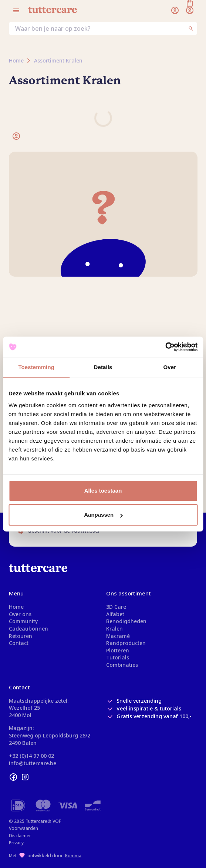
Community (23, 621)
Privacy (16, 843)
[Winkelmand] (190, 10)
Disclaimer (20, 836)
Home (16, 607)
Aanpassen (103, 515)
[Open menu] (16, 10)
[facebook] (13, 777)
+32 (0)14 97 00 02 (31, 756)
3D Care (116, 607)
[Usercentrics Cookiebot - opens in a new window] (165, 347)
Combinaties (122, 665)
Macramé (118, 636)
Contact (19, 643)
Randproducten (126, 643)
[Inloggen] (175, 10)
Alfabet (115, 614)
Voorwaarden (23, 828)
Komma (73, 856)
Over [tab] (170, 367)
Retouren (21, 636)
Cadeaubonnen (28, 629)
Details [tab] (103, 367)
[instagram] (25, 777)
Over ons (20, 614)
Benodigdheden (126, 621)
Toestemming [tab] (36, 367)
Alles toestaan (103, 491)
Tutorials (118, 657)
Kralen (114, 629)
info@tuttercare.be (33, 763)
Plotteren (118, 650)
